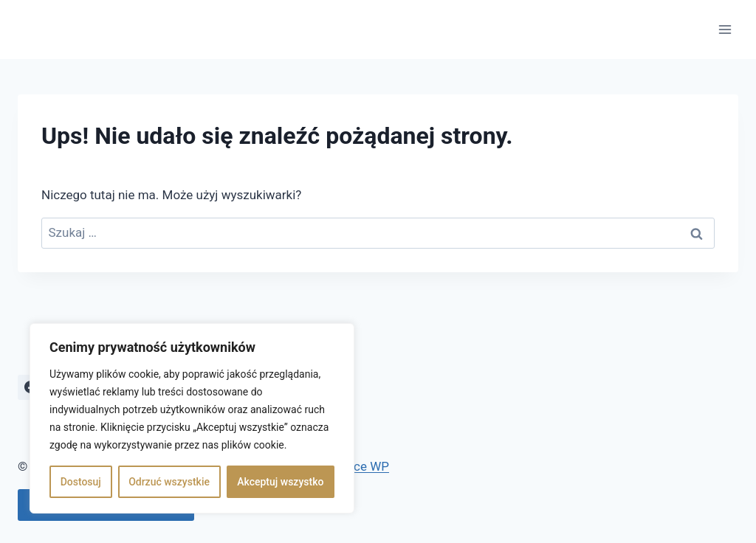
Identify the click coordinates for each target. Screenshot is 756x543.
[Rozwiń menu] (725, 29)
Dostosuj (81, 482)
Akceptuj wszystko (280, 482)
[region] (192, 418)
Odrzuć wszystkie (169, 482)
